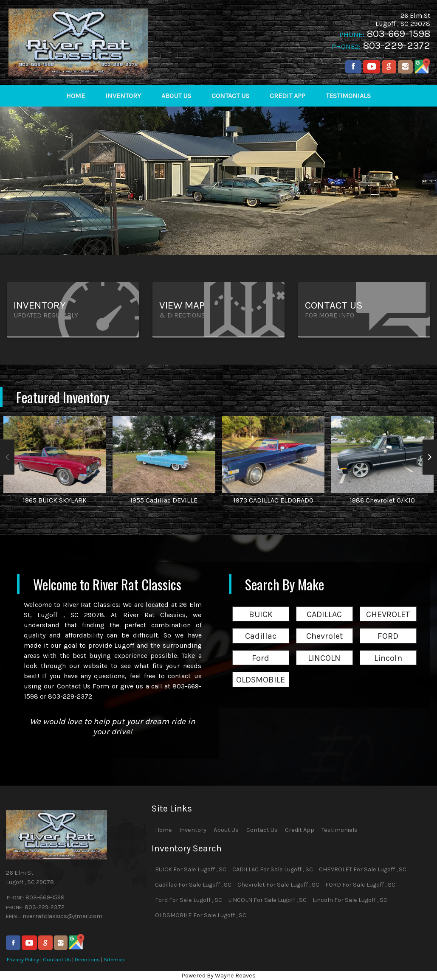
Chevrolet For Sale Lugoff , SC (278, 885)
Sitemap (114, 959)
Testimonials (340, 830)
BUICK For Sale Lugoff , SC (191, 869)
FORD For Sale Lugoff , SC (360, 885)
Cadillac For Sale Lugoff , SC (193, 885)
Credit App (300, 830)
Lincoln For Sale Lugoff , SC (350, 900)
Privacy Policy (23, 959)
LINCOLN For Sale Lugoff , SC (267, 900)
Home (164, 830)
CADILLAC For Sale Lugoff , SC (273, 869)
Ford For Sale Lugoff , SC (189, 900)
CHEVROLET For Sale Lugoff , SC (363, 869)
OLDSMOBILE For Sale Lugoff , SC (201, 915)
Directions (87, 959)
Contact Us (57, 959)
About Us (226, 830)
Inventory (193, 830)
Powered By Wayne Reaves (218, 976)
